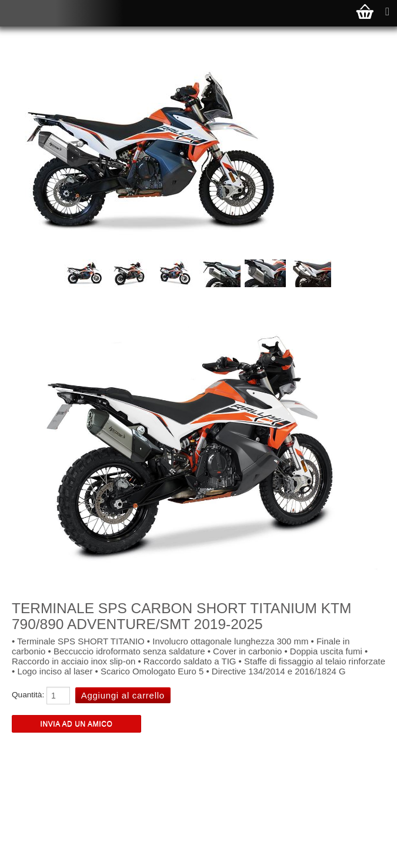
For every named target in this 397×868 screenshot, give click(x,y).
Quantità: (28, 695)
